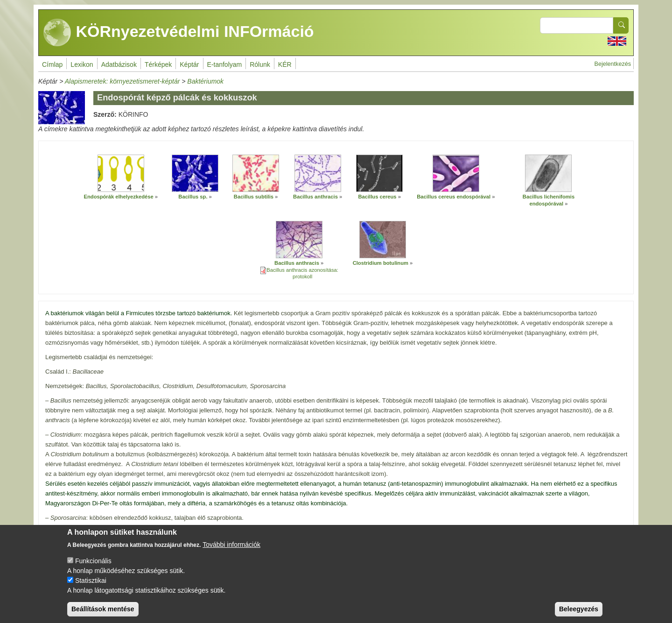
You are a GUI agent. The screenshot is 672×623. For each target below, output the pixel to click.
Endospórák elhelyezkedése (119, 197)
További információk (231, 547)
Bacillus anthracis (315, 197)
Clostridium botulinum (381, 263)
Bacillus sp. (193, 197)
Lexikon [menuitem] (82, 64)
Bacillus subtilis (254, 197)
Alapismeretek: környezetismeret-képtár (122, 81)
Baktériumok (205, 81)
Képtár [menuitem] (189, 64)
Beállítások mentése (103, 611)
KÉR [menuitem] (285, 64)
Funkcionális (93, 563)
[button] (121, 173)
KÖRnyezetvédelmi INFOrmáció (179, 33)
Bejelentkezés (613, 64)
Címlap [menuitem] (52, 64)
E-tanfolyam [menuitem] (225, 64)
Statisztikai (91, 583)
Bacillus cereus (377, 197)
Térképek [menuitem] (158, 64)
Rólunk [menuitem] (260, 64)
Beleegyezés (579, 611)
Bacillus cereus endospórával (454, 197)
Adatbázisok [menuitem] (119, 64)
